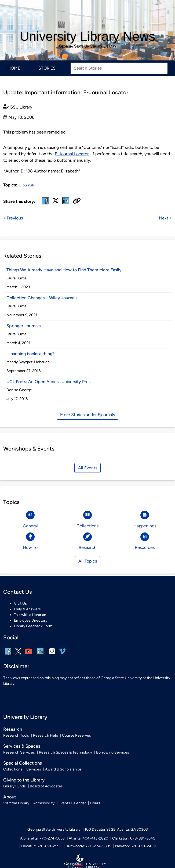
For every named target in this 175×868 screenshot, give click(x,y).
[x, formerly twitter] (56, 202)
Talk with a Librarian (30, 615)
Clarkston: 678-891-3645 (134, 838)
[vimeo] (62, 653)
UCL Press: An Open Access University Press (49, 382)
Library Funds (14, 786)
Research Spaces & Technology (65, 752)
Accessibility (44, 803)
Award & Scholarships (63, 769)
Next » (165, 218)
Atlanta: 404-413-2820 (88, 838)
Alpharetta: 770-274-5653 (42, 838)
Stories (47, 68)
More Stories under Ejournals (87, 415)
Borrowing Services (113, 752)
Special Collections (23, 763)
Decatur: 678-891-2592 (41, 846)
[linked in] (66, 204)
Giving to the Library (24, 780)
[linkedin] (40, 655)
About (10, 797)
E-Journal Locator (72, 154)
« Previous (13, 218)
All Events (88, 468)
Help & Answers (27, 609)
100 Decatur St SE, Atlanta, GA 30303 (116, 829)
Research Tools (16, 735)
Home (14, 68)
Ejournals (27, 185)
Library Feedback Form (33, 626)
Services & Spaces (22, 746)
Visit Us (20, 604)
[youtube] (28, 655)
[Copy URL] (77, 201)
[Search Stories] (119, 68)
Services (34, 769)
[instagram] (52, 655)
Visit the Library (16, 803)
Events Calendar (72, 803)
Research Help (45, 735)
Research (13, 729)
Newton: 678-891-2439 (135, 846)
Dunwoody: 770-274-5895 (88, 846)
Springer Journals (23, 326)
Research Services (19, 752)
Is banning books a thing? (30, 354)
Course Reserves (76, 735)
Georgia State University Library (87, 46)
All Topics (88, 561)
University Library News (87, 36)
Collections (13, 769)
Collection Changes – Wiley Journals (42, 298)
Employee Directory (31, 620)
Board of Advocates (46, 786)
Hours (95, 803)
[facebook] (45, 204)
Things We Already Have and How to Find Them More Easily (64, 270)
